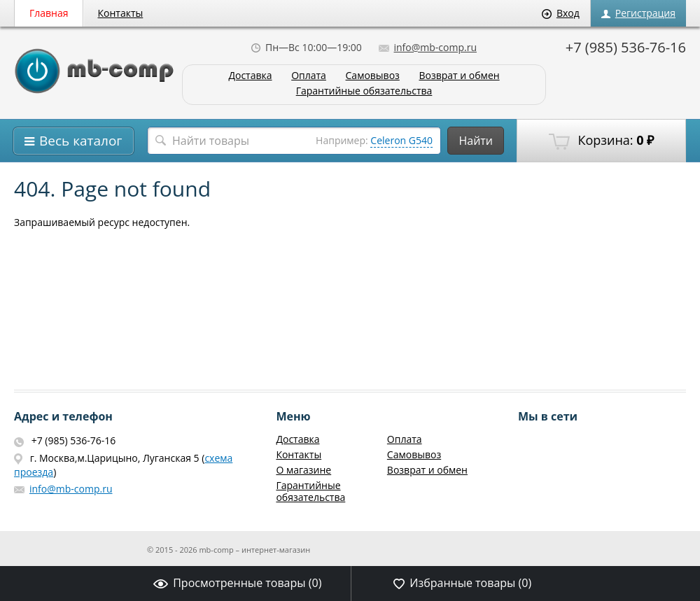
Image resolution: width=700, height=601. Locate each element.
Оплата (309, 76)
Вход (561, 13)
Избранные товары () (462, 583)
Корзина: (601, 141)
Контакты (121, 13)
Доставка (250, 76)
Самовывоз (373, 76)
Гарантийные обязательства (364, 91)
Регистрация (638, 13)
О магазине (303, 470)
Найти (476, 141)
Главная (49, 13)
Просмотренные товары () (237, 583)
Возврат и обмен (459, 76)
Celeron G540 (401, 140)
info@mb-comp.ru (428, 47)
